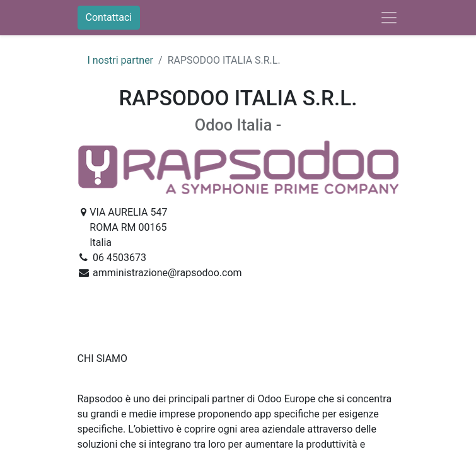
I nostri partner (121, 60)
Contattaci (109, 17)
